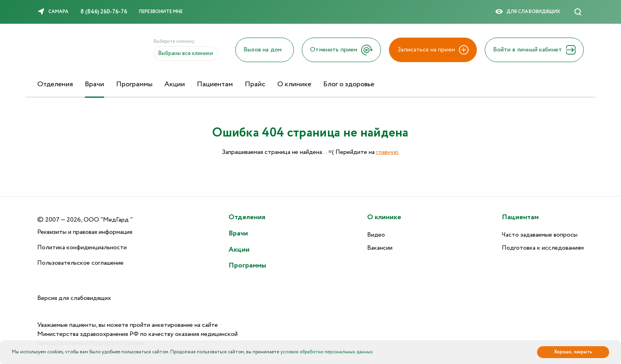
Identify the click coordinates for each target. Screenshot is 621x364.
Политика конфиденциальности (82, 247)
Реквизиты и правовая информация (85, 232)
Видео (376, 235)
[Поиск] (578, 12)
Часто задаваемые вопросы (540, 235)
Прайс (255, 84)
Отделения (55, 84)
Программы (134, 84)
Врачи (94, 84)
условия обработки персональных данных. (327, 352)
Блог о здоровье (349, 84)
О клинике (294, 84)
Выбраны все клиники (186, 53)
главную (387, 152)
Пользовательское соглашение (80, 263)
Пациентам (215, 84)
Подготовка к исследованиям (543, 248)
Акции (175, 84)
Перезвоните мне (161, 12)
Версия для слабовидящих (74, 298)
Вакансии (380, 248)
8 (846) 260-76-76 (104, 12)
